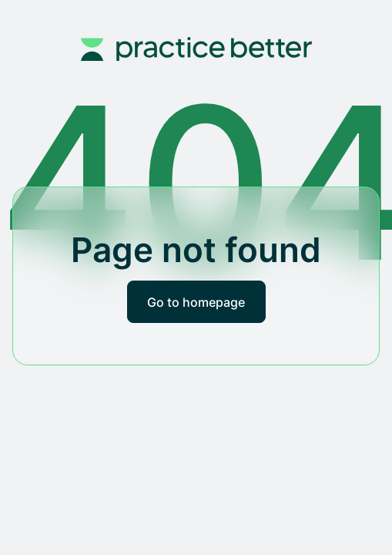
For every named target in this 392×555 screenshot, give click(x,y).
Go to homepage (196, 302)
